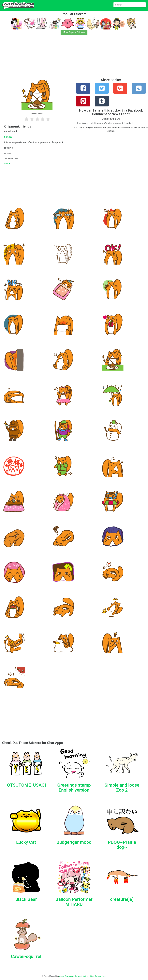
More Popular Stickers (74, 32)
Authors (86, 976)
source (7, 163)
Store (92, 976)
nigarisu (8, 137)
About (62, 976)
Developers (69, 976)
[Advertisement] (74, 58)
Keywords (79, 976)
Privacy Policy (101, 976)
